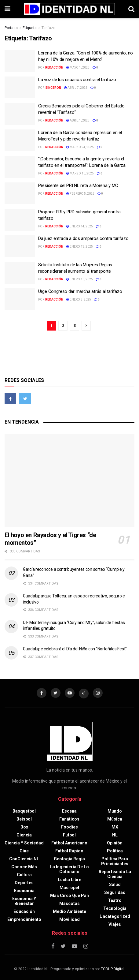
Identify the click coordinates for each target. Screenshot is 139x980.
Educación (24, 911)
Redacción (54, 67)
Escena (69, 811)
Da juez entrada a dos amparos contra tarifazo (83, 238)
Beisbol (24, 819)
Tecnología (115, 908)
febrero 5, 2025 (80, 194)
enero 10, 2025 (80, 279)
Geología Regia (69, 859)
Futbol (69, 835)
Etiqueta (30, 28)
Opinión (115, 843)
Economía (24, 891)
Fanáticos (69, 819)
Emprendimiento (24, 919)
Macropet (69, 888)
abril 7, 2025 (76, 88)
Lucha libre (69, 880)
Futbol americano (69, 843)
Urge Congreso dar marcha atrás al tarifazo (80, 291)
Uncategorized (115, 916)
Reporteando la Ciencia (115, 874)
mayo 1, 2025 (78, 67)
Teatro (115, 900)
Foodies (69, 827)
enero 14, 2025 (80, 226)
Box (24, 827)
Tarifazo (48, 28)
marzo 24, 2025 (80, 147)
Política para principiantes (115, 861)
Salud (115, 885)
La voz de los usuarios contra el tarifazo (77, 80)
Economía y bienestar (24, 901)
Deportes (24, 883)
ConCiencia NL (24, 859)
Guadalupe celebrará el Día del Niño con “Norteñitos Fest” (75, 649)
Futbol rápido (69, 851)
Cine (24, 851)
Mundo (115, 811)
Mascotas (69, 903)
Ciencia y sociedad (24, 843)
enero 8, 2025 (79, 299)
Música (115, 819)
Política (115, 851)
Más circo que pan (69, 896)
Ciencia (24, 835)
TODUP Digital (113, 969)
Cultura (24, 875)
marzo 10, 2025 (80, 173)
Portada (11, 28)
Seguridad (115, 892)
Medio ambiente (69, 911)
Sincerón (53, 88)
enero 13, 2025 (80, 247)
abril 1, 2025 (78, 120)
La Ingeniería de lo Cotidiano (69, 869)
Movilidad (69, 919)
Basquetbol (24, 811)
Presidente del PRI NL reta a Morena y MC (78, 185)
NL (115, 835)
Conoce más (24, 867)
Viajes (115, 924)
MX (115, 827)
